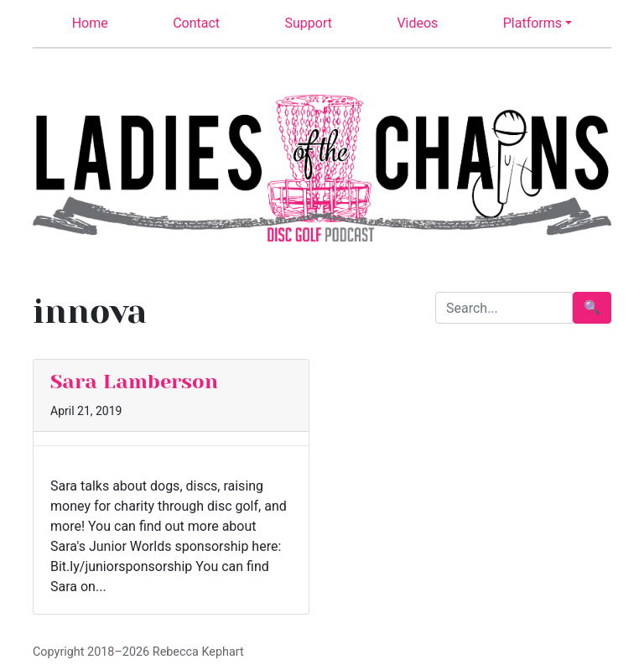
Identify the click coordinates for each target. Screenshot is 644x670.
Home (90, 23)
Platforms (532, 23)
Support (309, 23)
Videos (417, 23)
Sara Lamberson (134, 382)
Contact (196, 23)
